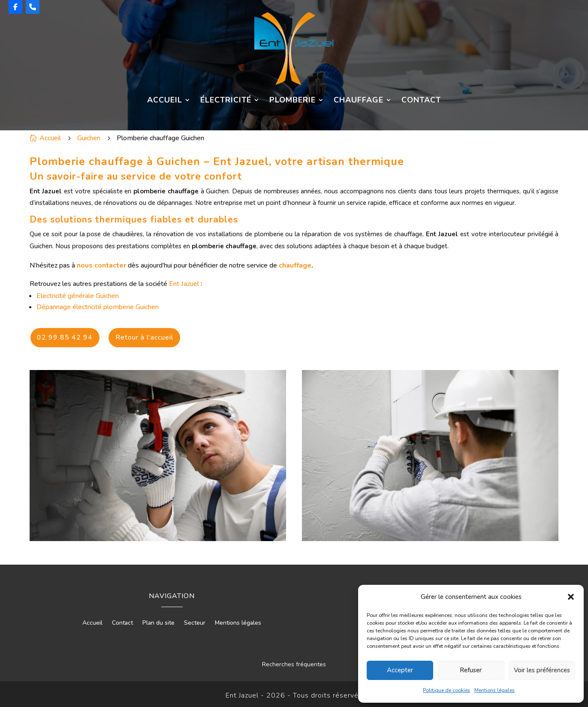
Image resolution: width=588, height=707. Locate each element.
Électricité (226, 101)
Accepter (400, 670)
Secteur (195, 620)
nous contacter (101, 265)
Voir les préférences (542, 670)
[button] (571, 597)
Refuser (471, 670)
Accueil (165, 101)
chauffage (295, 265)
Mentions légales (495, 690)
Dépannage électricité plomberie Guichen (98, 307)
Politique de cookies (446, 690)
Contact (421, 101)
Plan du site (158, 620)
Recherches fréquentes (294, 661)
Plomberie (292, 101)
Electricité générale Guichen (78, 296)
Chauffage (359, 101)
